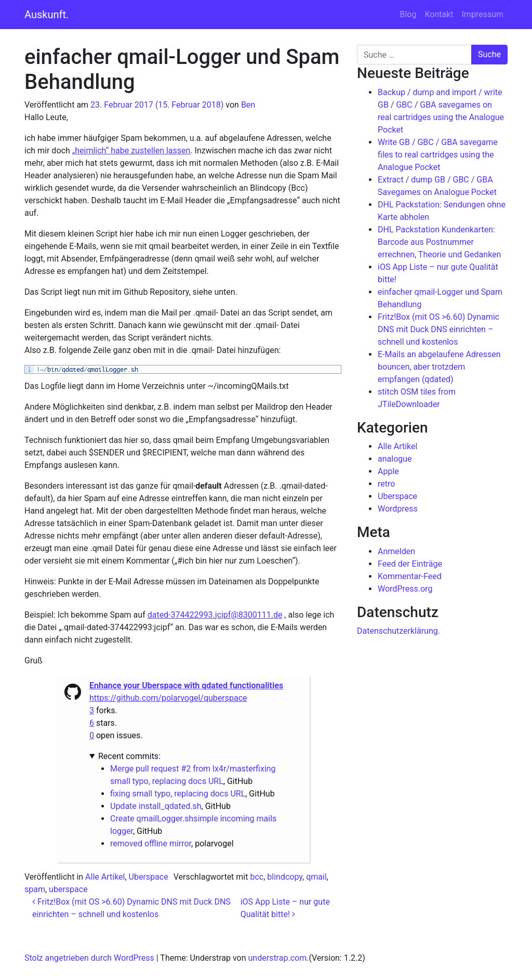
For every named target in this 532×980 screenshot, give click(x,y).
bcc (257, 877)
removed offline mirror (151, 844)
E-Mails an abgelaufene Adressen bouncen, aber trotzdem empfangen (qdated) (439, 367)
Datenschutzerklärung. (398, 631)
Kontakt (439, 14)
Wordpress (398, 509)
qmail (316, 877)
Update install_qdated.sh (156, 806)
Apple (388, 471)
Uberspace (149, 877)
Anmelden (396, 551)
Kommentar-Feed (410, 576)
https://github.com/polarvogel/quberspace (168, 698)
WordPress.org (405, 589)
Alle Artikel (105, 877)
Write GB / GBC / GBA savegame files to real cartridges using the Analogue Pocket (438, 155)
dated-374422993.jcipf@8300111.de (215, 615)
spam (35, 889)
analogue (395, 459)
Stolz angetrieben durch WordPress (89, 958)
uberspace (68, 889)
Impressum (483, 14)
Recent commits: (129, 756)
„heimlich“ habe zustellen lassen (131, 151)
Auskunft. (46, 15)
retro (386, 484)
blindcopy (285, 877)
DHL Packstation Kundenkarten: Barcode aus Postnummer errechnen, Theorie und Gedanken (439, 242)
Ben (248, 105)
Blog (408, 14)
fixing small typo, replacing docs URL (178, 794)
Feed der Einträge (410, 564)
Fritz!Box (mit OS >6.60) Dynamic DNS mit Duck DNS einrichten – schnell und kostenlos (438, 329)
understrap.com (278, 958)
